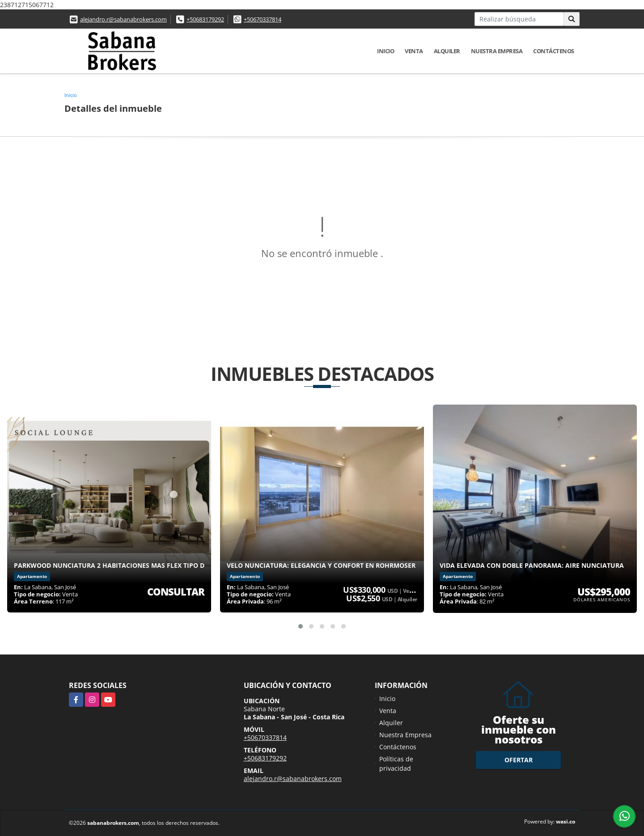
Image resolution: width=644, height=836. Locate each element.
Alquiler (447, 51)
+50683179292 (205, 19)
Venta (414, 51)
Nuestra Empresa (497, 51)
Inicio (386, 51)
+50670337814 (263, 19)
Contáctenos (554, 51)
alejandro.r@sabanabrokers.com (123, 19)
